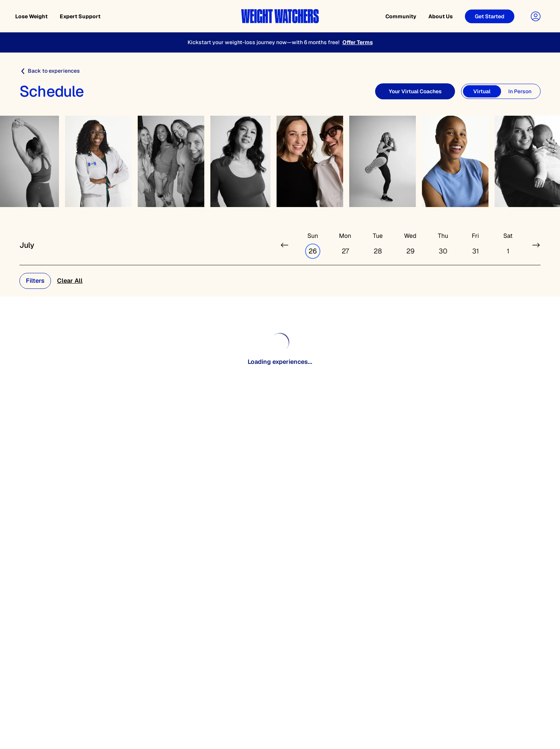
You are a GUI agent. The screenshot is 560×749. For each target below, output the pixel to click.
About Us (441, 16)
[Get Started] (490, 16)
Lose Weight (31, 16)
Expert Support (80, 16)
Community (401, 16)
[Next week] (536, 245)
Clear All (70, 281)
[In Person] (520, 91)
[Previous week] (285, 245)
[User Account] (536, 16)
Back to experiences (50, 71)
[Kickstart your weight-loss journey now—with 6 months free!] (280, 42)
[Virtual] (482, 91)
